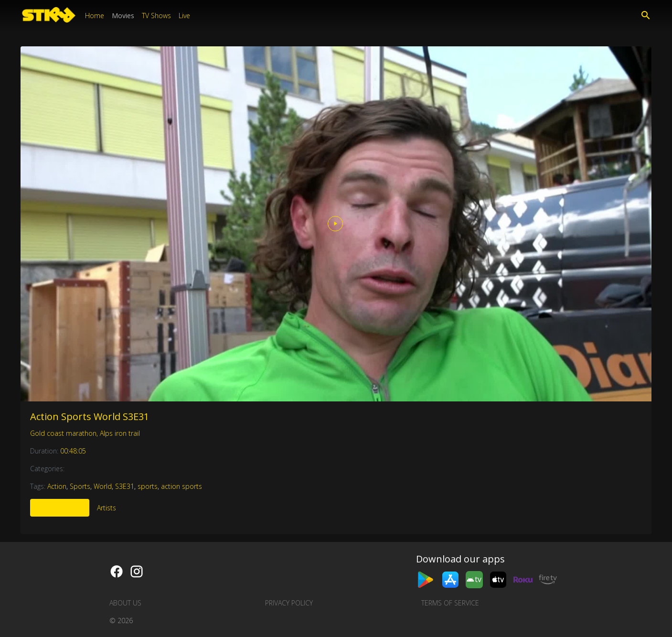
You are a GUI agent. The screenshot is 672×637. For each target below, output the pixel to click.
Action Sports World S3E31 (90, 416)
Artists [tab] (107, 508)
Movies (123, 16)
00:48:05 (73, 451)
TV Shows (156, 16)
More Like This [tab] (60, 508)
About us (125, 603)
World (103, 486)
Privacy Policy (289, 603)
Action (57, 486)
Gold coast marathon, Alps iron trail (85, 433)
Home (95, 16)
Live (184, 16)
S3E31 (125, 486)
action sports (181, 486)
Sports (80, 486)
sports (148, 486)
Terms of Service (450, 603)
